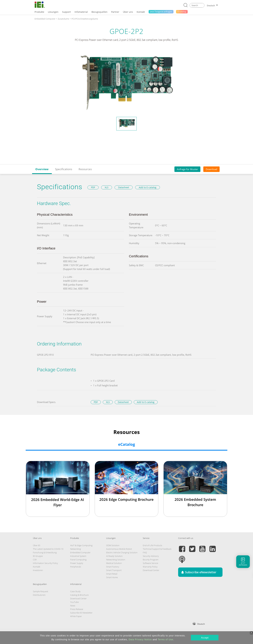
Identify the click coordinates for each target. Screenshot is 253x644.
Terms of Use (165, 639)
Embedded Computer (45, 19)
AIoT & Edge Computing (81, 545)
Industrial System (78, 556)
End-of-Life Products (152, 545)
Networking (76, 549)
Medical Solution (114, 563)
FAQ (145, 552)
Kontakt (37, 567)
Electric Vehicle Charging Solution (122, 552)
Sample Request (40, 591)
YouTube (74, 602)
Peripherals (76, 567)
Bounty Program (151, 560)
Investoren (38, 570)
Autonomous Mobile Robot (119, 549)
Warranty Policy (150, 567)
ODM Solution (113, 545)
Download (211, 169)
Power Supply (77, 563)
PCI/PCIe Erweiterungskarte (85, 19)
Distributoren (39, 595)
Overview (42, 169)
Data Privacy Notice (140, 639)
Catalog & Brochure (79, 595)
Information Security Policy (45, 563)
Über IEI (37, 545)
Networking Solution (116, 560)
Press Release (77, 609)
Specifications (64, 169)
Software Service (150, 563)
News (73, 606)
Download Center (151, 570)
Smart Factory (113, 567)
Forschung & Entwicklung (45, 552)
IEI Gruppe (38, 556)
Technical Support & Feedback (157, 549)
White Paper (76, 616)
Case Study (75, 591)
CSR (35, 560)
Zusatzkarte (63, 19)
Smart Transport (114, 570)
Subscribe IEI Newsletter (81, 613)
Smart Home (112, 577)
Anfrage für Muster (187, 169)
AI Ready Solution (114, 556)
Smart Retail (112, 574)
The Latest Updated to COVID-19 (48, 549)
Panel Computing (78, 560)
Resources (85, 169)
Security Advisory (151, 556)
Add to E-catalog (148, 187)
